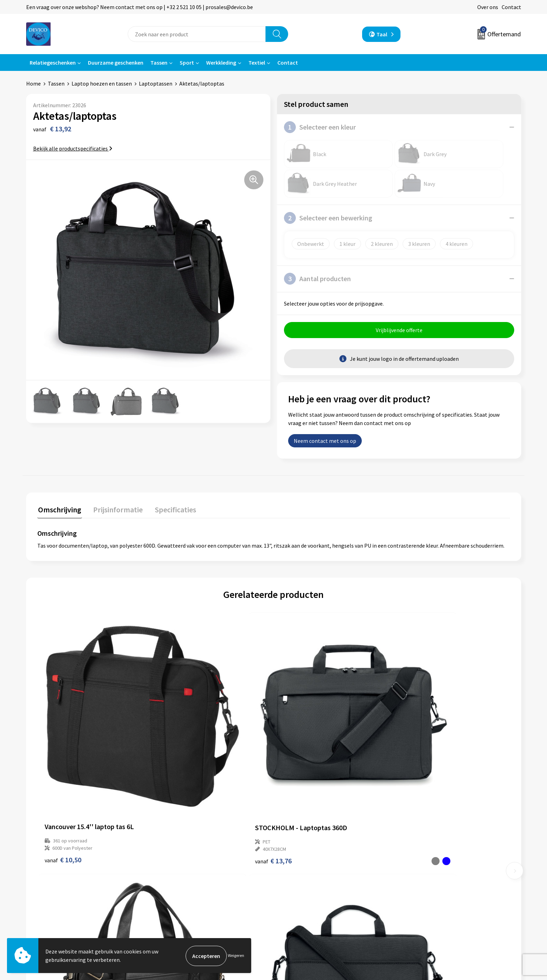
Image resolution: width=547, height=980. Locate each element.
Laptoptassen (156, 83)
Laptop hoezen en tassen (102, 83)
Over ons (488, 7)
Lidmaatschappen (181, 885)
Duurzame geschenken (116, 63)
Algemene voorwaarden (433, 843)
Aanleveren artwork (183, 864)
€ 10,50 (63, 767)
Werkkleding (221, 63)
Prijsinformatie (178, 854)
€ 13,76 (181, 767)
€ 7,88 (416, 767)
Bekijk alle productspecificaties (73, 148)
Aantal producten (317, 279)
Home (33, 83)
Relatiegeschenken (53, 63)
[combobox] (197, 34)
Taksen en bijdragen (183, 875)
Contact (511, 7)
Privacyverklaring (426, 854)
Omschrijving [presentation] (59, 510)
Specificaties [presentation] (172, 510)
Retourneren (298, 854)
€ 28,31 (299, 767)
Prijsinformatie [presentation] (116, 510)
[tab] (59, 511)
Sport (187, 63)
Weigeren (236, 956)
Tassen (159, 63)
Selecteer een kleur (320, 127)
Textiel (257, 63)
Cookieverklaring (425, 864)
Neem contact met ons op (325, 441)
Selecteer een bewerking (328, 218)
